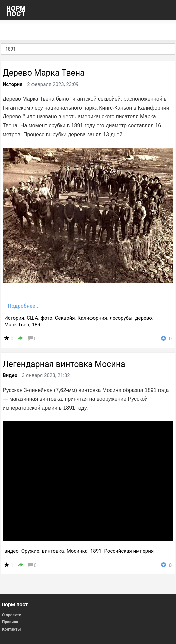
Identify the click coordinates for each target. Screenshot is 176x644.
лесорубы (121, 318)
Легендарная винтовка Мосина (64, 364)
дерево (143, 318)
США (32, 318)
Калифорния (92, 318)
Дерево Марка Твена (44, 73)
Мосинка (77, 551)
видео (11, 551)
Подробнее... (24, 306)
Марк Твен (17, 325)
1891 (38, 325)
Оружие (30, 551)
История (13, 84)
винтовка (53, 551)
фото (46, 318)
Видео (10, 375)
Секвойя (65, 318)
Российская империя (129, 551)
